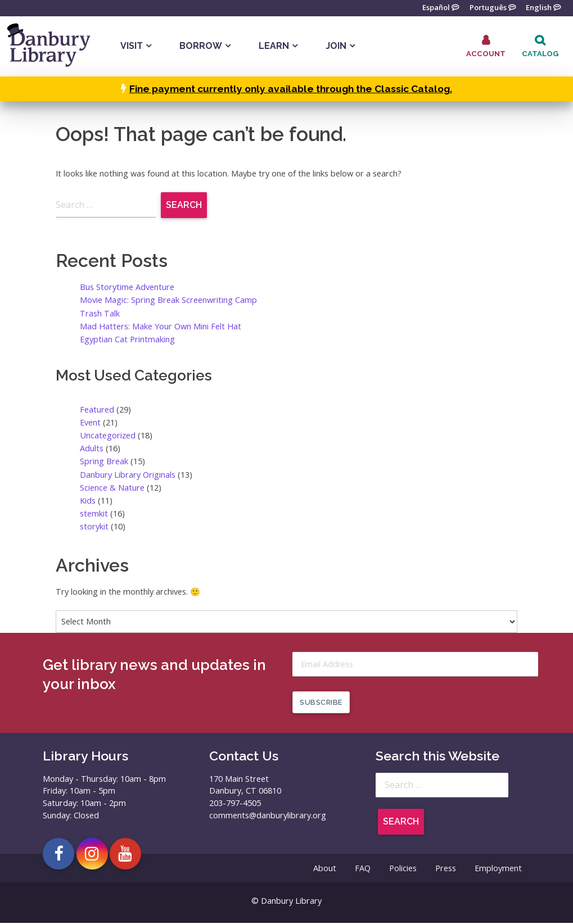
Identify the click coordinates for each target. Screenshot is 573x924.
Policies (403, 869)
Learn (274, 46)
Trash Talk (100, 313)
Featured (97, 409)
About (325, 869)
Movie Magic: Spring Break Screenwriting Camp (168, 300)
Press (446, 869)
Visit (132, 46)
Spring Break (104, 462)
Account (486, 54)
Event (90, 422)
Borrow (201, 46)
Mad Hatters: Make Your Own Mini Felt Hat (161, 326)
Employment (498, 869)
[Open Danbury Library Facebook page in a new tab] (58, 854)
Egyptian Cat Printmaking (127, 339)
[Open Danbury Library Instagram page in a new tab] (92, 854)
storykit (94, 526)
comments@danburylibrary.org (268, 816)
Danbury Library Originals (128, 475)
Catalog (540, 54)
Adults (92, 448)
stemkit (94, 513)
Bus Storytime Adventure (127, 287)
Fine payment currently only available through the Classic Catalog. (291, 89)
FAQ (363, 869)
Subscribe (321, 703)
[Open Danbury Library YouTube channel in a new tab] (125, 854)
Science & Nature (112, 488)
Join (336, 46)
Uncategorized (108, 435)
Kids (88, 500)
